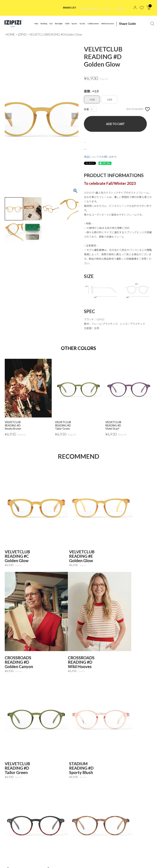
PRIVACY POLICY (29, 858)
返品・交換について (95, 148)
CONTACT (120, 8)
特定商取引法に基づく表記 (59, 858)
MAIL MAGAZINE (17, 863)
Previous (8, 116)
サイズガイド (91, 141)
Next (75, 116)
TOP (10, 858)
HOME (10, 34)
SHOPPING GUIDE (87, 8)
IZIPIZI (22, 34)
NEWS (84, 858)
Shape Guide (124, 24)
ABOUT (105, 8)
